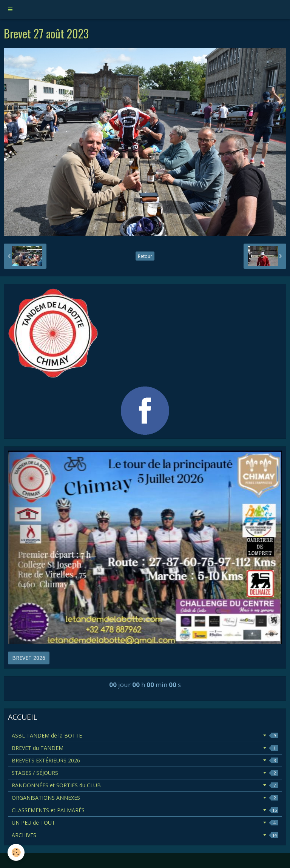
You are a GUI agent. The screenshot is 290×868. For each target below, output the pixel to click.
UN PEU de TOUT (145, 823)
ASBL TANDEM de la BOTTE (145, 735)
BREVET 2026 (29, 658)
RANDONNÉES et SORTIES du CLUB (145, 785)
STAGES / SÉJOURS (145, 773)
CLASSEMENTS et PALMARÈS (145, 810)
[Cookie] (16, 852)
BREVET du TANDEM (145, 748)
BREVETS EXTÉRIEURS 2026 (145, 760)
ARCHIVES (145, 835)
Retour (145, 256)
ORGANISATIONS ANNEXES (145, 798)
